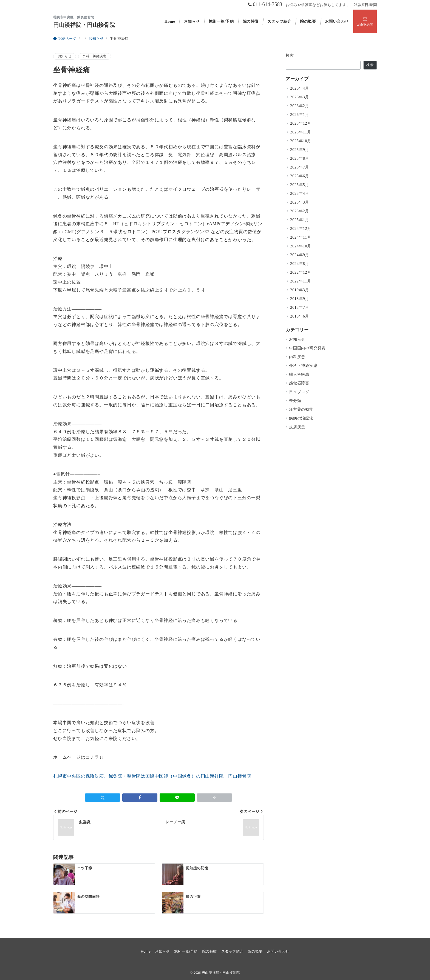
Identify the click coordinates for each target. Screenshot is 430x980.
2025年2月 (300, 211)
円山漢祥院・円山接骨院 (84, 25)
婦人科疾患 (299, 374)
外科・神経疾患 (95, 56)
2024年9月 (300, 255)
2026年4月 (300, 88)
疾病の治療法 (301, 418)
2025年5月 (300, 185)
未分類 (295, 401)
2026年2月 (300, 106)
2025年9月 (300, 150)
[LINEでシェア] (177, 798)
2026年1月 (300, 115)
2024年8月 (300, 264)
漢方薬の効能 (301, 409)
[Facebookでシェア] (140, 798)
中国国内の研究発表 (307, 348)
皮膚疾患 (297, 427)
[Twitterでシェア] (103, 798)
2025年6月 (300, 176)
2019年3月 (300, 290)
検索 (290, 55)
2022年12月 (301, 272)
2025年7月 (300, 167)
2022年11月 (301, 281)
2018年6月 (300, 316)
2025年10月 (301, 141)
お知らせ (65, 56)
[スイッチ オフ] (365, 21)
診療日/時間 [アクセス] (365, 5)
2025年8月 (300, 158)
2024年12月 (301, 228)
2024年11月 (301, 237)
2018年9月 (300, 299)
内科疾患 (297, 357)
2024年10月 (301, 246)
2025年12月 (301, 123)
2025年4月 (300, 193)
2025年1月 (300, 220)
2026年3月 (300, 97)
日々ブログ (299, 392)
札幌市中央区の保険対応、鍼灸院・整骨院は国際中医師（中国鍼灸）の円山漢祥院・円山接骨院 (152, 776)
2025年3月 (300, 202)
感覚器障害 (299, 383)
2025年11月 (301, 132)
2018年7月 (300, 307)
